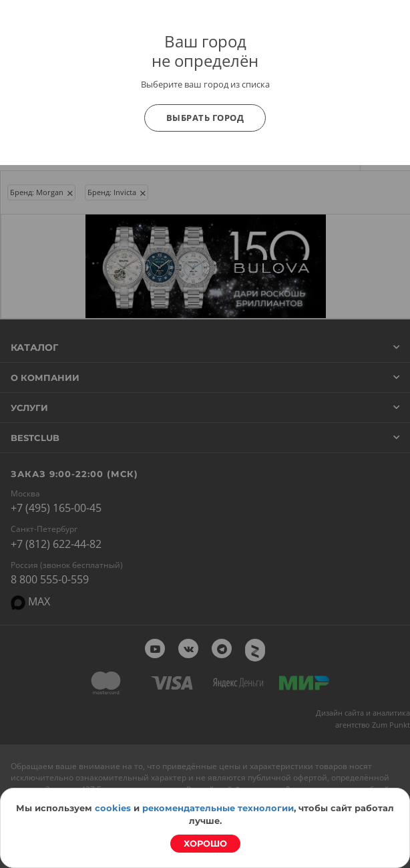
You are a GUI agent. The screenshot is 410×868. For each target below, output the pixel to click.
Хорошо (205, 843)
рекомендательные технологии (218, 808)
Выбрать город (205, 118)
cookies (113, 808)
